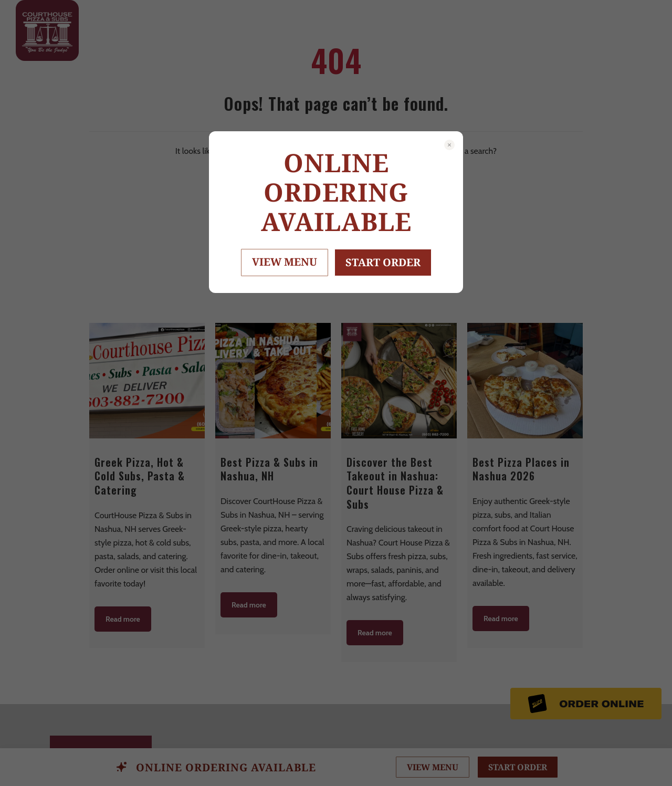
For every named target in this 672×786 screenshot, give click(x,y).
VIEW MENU (285, 262)
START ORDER (383, 262)
